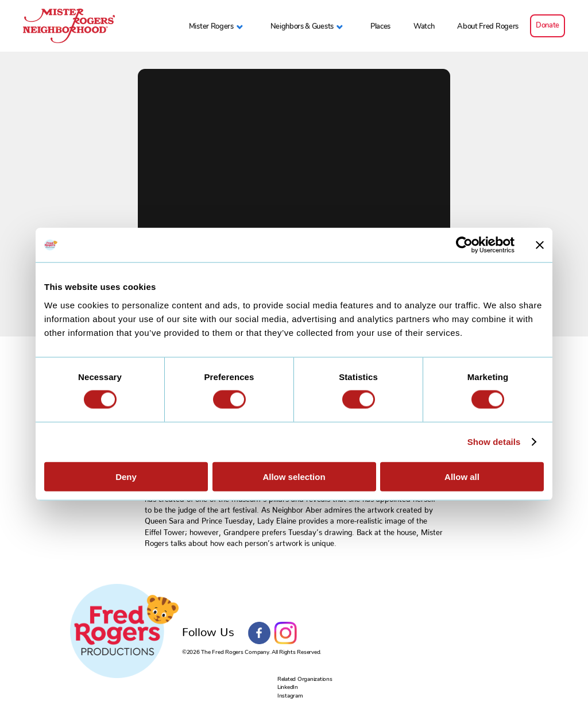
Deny (126, 476)
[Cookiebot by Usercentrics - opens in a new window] (464, 245)
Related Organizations (305, 679)
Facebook (260, 633)
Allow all (462, 476)
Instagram (285, 633)
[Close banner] (540, 245)
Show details (494, 442)
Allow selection (294, 476)
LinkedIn (288, 687)
